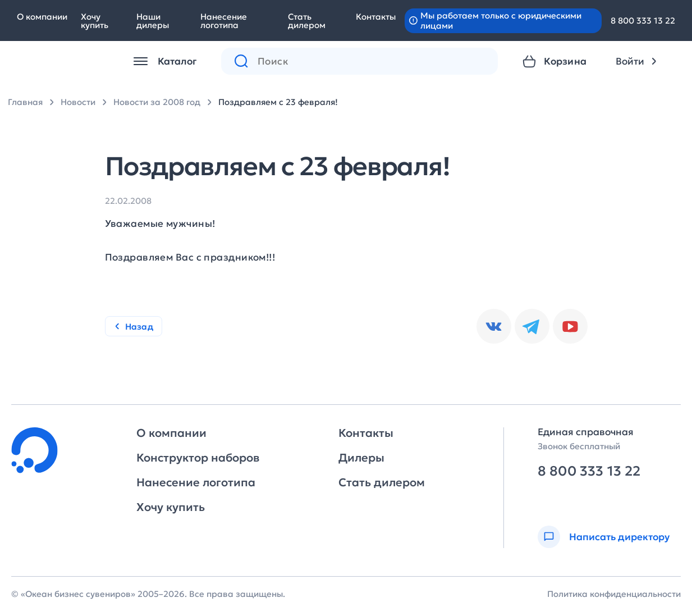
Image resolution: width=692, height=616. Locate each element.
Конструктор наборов (198, 458)
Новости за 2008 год (157, 102)
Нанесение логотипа (224, 21)
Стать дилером (307, 21)
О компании (42, 17)
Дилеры (361, 458)
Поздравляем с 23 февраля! (278, 102)
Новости (78, 102)
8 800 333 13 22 (643, 20)
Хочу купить (95, 21)
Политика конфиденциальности (614, 594)
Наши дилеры (153, 21)
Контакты (376, 17)
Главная (25, 102)
